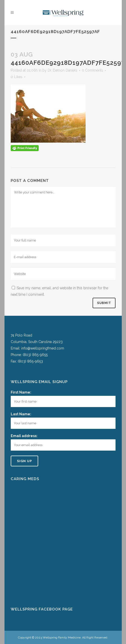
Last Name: (21, 414)
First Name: (21, 392)
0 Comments (92, 70)
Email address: (24, 436)
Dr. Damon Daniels (63, 70)
